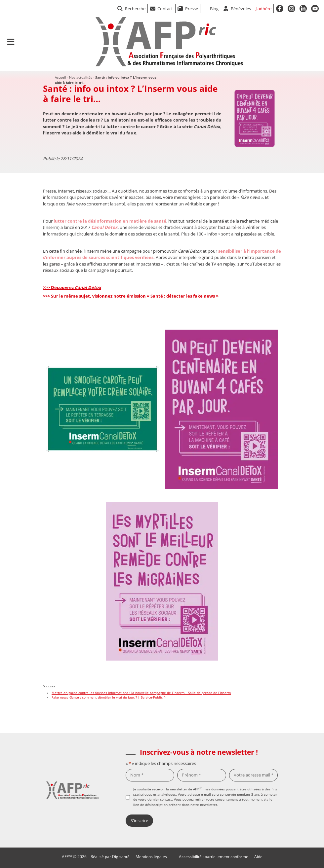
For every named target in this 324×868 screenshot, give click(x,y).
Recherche (131, 9)
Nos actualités (81, 77)
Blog (214, 9)
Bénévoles (241, 9)
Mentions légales (151, 856)
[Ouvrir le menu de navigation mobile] (11, 42)
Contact (165, 9)
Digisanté (121, 856)
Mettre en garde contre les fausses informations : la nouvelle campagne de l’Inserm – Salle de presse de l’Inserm (141, 693)
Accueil (61, 77)
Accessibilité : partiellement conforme (214, 856)
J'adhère (263, 9)
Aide (258, 856)
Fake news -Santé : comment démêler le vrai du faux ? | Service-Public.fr (109, 697)
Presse (192, 9)
